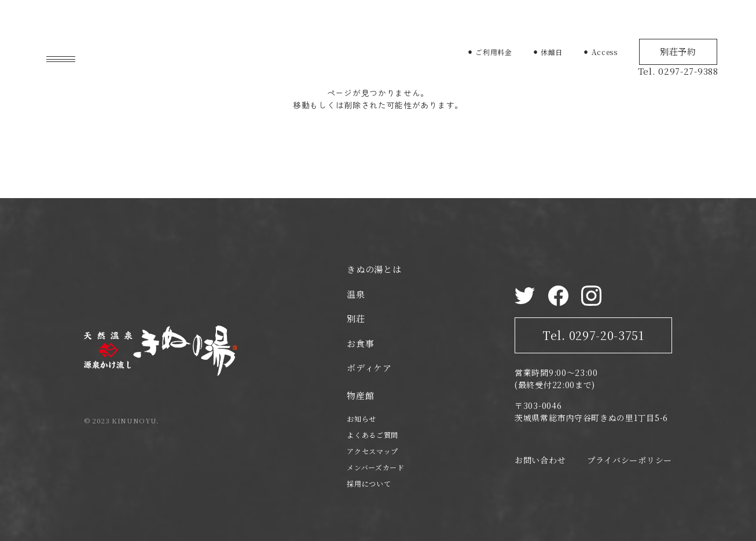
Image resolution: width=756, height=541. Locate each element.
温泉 (356, 294)
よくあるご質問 (373, 435)
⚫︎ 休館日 (548, 52)
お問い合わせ (540, 460)
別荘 (356, 318)
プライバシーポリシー (630, 460)
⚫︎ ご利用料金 (490, 52)
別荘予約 (678, 51)
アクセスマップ (373, 451)
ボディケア (369, 368)
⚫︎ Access (600, 52)
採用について (369, 483)
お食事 (360, 343)
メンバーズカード (376, 467)
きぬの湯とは (374, 269)
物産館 (360, 395)
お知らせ (362, 418)
